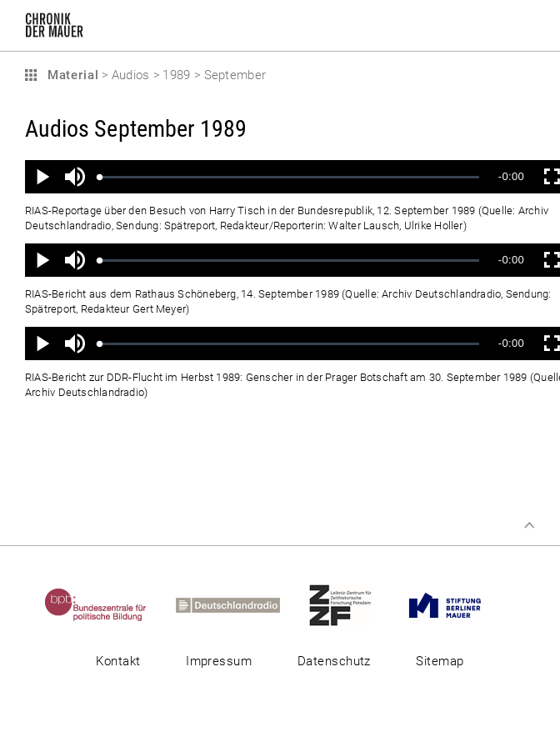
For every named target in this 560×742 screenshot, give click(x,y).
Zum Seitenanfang (529, 525)
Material (71, 75)
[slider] (290, 177)
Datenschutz (334, 661)
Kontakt (118, 661)
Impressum (219, 661)
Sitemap (440, 661)
